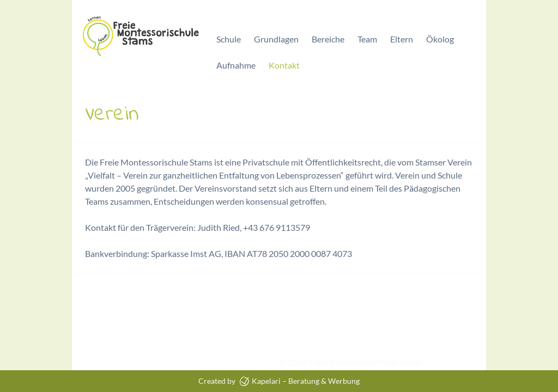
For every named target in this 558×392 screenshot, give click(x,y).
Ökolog (440, 39)
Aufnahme (236, 65)
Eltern (402, 39)
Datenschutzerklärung (172, 362)
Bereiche (328, 39)
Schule (229, 39)
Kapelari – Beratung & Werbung (300, 381)
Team (367, 39)
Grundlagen (276, 39)
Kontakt (284, 65)
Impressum (93, 362)
